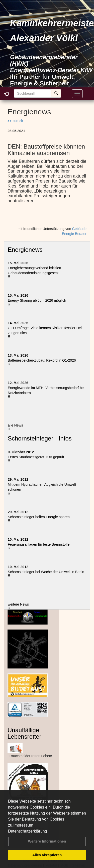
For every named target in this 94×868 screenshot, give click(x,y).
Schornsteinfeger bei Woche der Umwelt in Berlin (46, 572)
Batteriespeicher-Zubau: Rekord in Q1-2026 (42, 360)
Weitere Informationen (47, 841)
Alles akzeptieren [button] (47, 855)
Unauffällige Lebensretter (24, 733)
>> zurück (15, 121)
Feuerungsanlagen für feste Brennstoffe (39, 544)
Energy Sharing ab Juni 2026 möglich (37, 300)
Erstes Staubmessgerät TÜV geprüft (36, 457)
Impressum (23, 825)
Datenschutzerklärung (28, 831)
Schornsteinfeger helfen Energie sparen (39, 517)
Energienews (25, 250)
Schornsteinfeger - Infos (40, 438)
